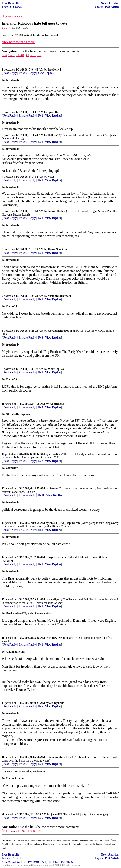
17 (3, 703)
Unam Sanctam (58, 249)
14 (3, 557)
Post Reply (10, 73)
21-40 (20, 55)
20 (3, 814)
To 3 (40, 338)
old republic (57, 703)
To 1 (40, 116)
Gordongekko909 (59, 331)
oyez (52, 557)
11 (3, 454)
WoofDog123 (56, 369)
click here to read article (18, 42)
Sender (54, 489)
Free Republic (10, 3)
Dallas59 (53, 135)
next (33, 55)
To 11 (41, 495)
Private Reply (27, 73)
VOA (51, 177)
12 (3, 489)
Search (17, 7)
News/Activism (110, 3)
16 (3, 638)
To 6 (40, 706)
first (4, 55)
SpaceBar (54, 112)
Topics (99, 7)
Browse (6, 7)
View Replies (46, 73)
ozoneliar (55, 454)
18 (3, 757)
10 (3, 404)
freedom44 (55, 70)
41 (27, 55)
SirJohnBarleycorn (60, 296)
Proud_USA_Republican (65, 523)
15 (3, 600)
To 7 (40, 461)
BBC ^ (6, 28)
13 (3, 523)
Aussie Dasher (57, 211)
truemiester (57, 757)
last (39, 55)
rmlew (53, 638)
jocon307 (56, 814)
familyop (55, 600)
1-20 (11, 55)
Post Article (112, 7)
